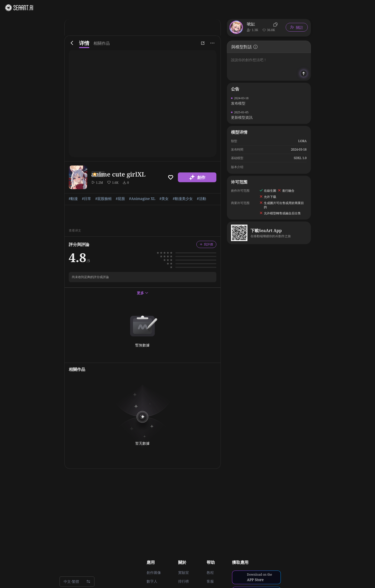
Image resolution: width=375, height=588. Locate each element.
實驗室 (184, 573)
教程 (210, 573)
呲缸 (251, 24)
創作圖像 (154, 573)
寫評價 (206, 244)
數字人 (152, 581)
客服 (210, 581)
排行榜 (184, 581)
